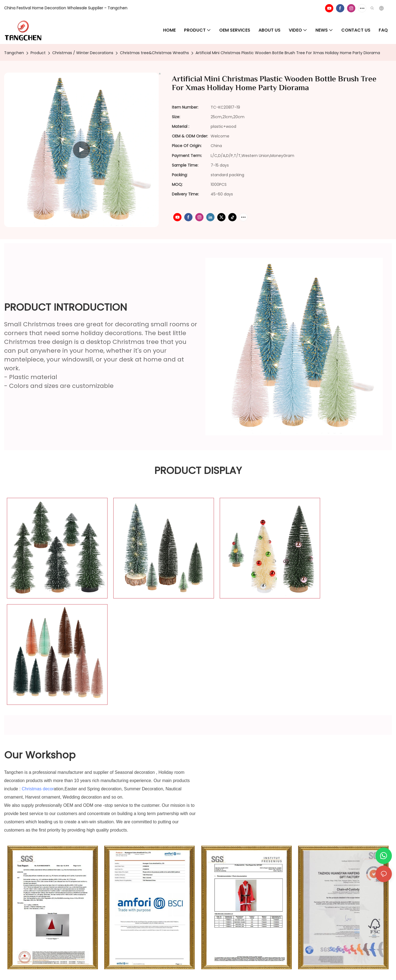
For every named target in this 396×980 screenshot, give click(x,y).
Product (38, 53)
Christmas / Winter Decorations (83, 53)
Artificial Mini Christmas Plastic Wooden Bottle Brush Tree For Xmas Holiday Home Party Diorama (288, 53)
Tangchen (14, 53)
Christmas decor (38, 673)
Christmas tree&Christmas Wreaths (154, 53)
